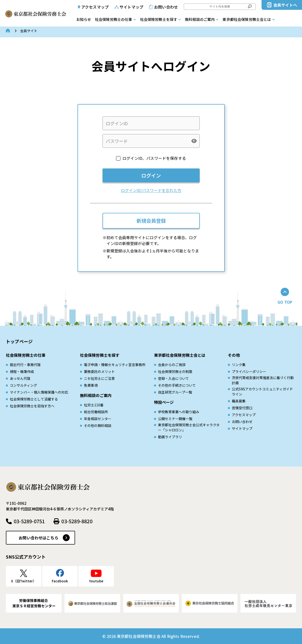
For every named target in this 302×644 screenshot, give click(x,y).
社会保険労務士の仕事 (114, 19)
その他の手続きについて (177, 385)
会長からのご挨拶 (172, 365)
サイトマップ (131, 7)
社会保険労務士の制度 (175, 371)
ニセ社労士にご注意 (99, 378)
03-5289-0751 (29, 521)
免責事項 (91, 385)
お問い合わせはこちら (39, 538)
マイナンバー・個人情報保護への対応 (39, 392)
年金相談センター (98, 419)
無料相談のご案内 (200, 19)
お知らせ (84, 19)
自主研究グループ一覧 (175, 392)
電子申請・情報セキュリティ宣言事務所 (115, 365)
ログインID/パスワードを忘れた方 (151, 190)
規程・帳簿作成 (22, 371)
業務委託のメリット (99, 371)
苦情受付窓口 (242, 408)
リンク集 (239, 365)
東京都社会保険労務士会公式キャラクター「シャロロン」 (189, 427)
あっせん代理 (20, 378)
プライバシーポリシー (249, 371)
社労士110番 (94, 405)
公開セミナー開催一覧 (175, 419)
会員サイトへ (285, 5)
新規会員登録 (151, 221)
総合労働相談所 (96, 412)
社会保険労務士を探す (159, 19)
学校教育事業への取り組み (179, 412)
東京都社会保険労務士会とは (247, 19)
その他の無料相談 (98, 425)
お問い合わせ (166, 7)
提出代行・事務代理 (25, 365)
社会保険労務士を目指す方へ (32, 406)
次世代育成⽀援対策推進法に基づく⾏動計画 (263, 380)
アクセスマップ (95, 7)
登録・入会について (173, 378)
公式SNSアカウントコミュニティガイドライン (262, 391)
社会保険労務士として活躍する (34, 399)
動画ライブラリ (170, 437)
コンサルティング (23, 385)
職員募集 (239, 401)
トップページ (19, 341)
